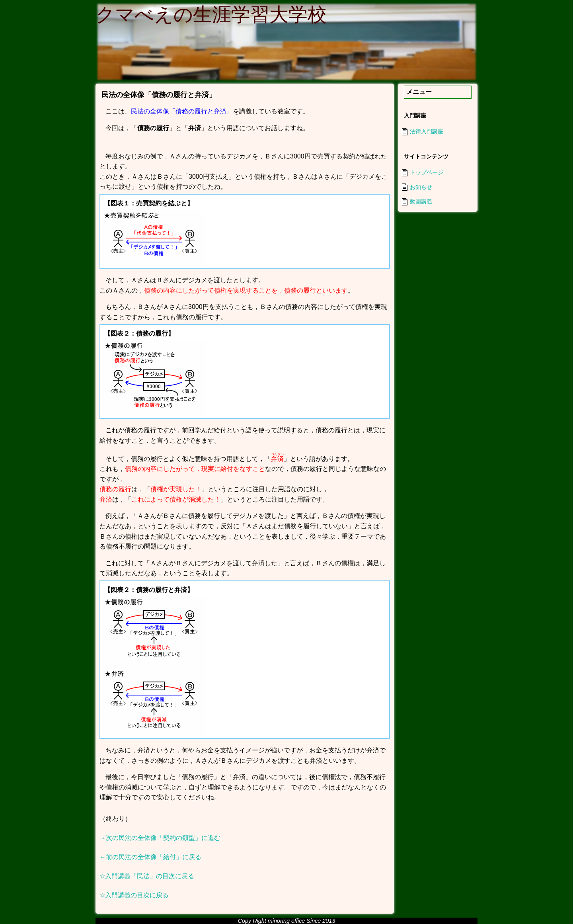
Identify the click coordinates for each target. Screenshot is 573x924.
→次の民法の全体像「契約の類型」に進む (160, 838)
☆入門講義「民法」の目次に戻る (147, 876)
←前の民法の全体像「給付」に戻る (150, 857)
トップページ (427, 172)
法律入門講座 (427, 131)
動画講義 (421, 201)
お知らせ (421, 187)
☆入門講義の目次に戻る (134, 895)
